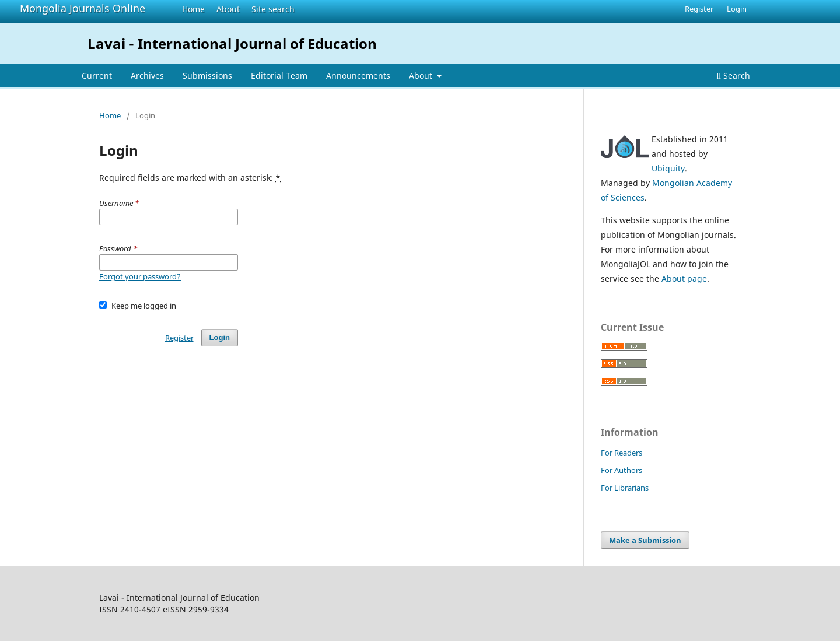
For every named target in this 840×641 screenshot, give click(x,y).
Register (699, 9)
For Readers (622, 453)
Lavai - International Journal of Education (232, 43)
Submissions (207, 76)
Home (193, 9)
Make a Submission (645, 540)
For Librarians (625, 488)
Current (97, 76)
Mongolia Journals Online (83, 8)
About (228, 9)
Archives (147, 76)
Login (737, 9)
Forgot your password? (140, 276)
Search (733, 76)
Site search (273, 9)
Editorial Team (279, 76)
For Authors (622, 470)
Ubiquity (668, 168)
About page (684, 279)
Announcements (358, 76)
